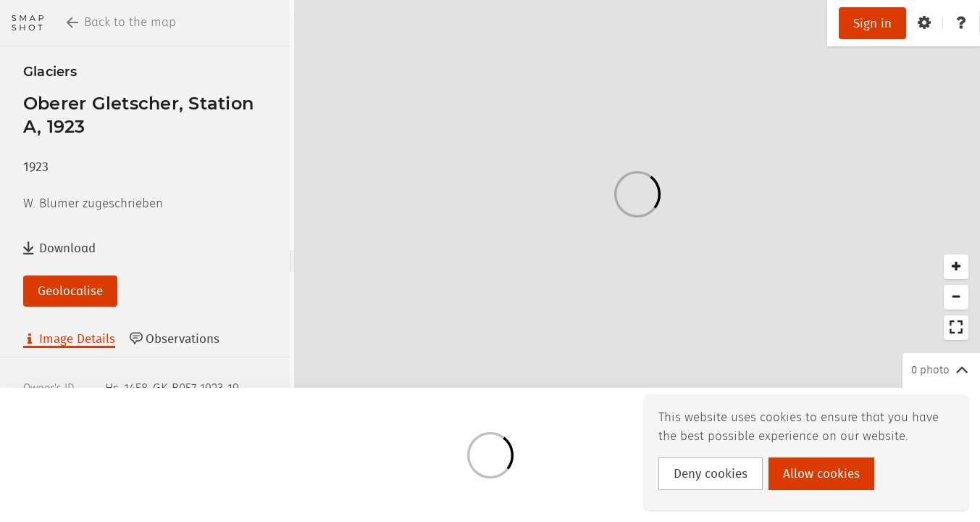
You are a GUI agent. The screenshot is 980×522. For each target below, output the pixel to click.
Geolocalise (70, 291)
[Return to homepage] (28, 23)
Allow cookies (821, 474)
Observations (175, 339)
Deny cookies (711, 474)
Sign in (872, 24)
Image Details (69, 339)
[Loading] (637, 194)
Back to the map (121, 22)
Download (59, 248)
